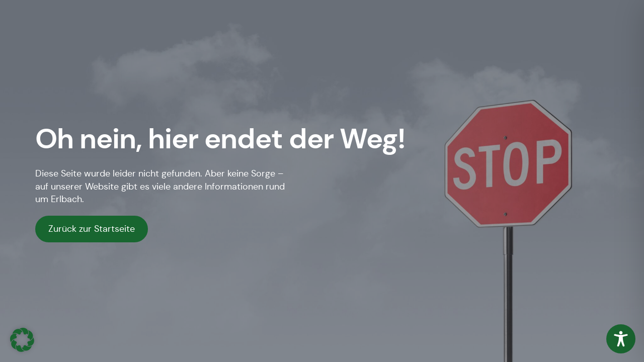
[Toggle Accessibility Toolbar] (621, 339)
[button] (22, 340)
